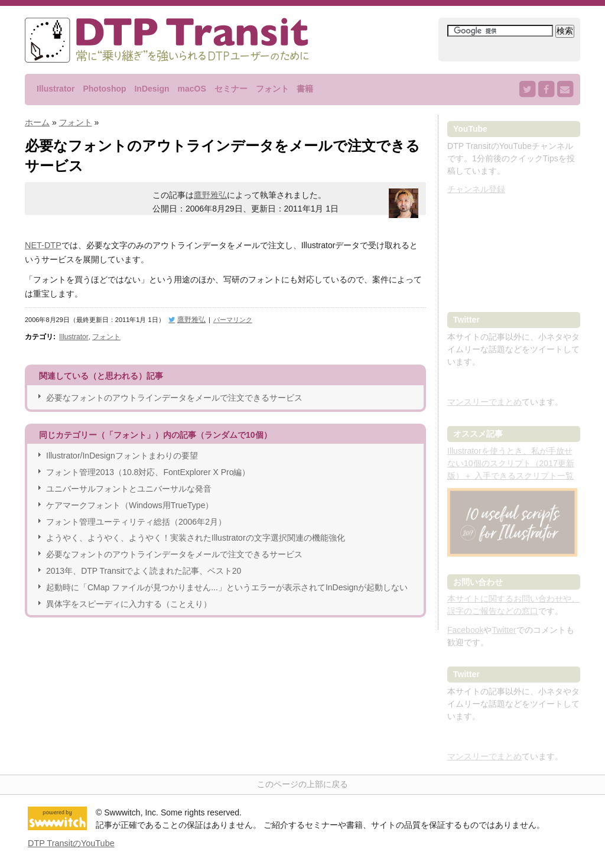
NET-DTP (43, 244)
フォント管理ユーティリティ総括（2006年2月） (136, 518)
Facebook (465, 630)
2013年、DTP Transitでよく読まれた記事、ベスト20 (144, 568)
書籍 (305, 89)
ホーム (37, 122)
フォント (272, 89)
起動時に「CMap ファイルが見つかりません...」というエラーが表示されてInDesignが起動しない (227, 584)
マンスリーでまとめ (484, 402)
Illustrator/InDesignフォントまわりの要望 (122, 453)
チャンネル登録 (476, 189)
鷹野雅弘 (210, 194)
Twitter (504, 630)
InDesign (152, 89)
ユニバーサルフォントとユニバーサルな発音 (129, 486)
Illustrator (56, 89)
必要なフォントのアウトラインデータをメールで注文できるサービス (174, 394)
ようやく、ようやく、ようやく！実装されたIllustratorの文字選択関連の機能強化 (196, 535)
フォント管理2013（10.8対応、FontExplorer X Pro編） (148, 469)
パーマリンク (229, 318)
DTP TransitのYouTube (70, 843)
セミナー (231, 89)
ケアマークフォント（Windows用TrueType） (130, 502)
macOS (191, 89)
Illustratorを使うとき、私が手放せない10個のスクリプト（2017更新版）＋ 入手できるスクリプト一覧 (511, 463)
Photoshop (104, 89)
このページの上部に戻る (302, 784)
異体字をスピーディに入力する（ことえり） (129, 600)
